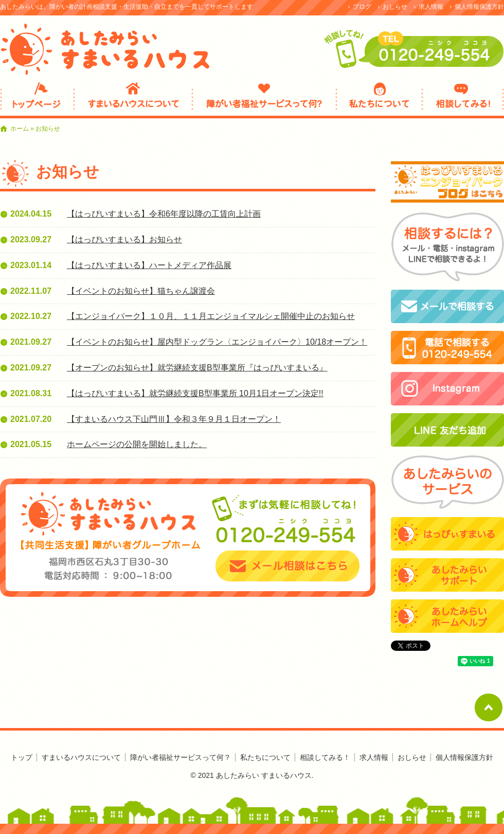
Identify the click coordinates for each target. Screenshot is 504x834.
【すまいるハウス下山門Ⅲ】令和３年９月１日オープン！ (174, 419)
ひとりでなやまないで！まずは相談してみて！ (37, 99)
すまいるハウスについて (133, 99)
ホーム (20, 129)
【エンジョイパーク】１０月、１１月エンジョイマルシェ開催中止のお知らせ (211, 316)
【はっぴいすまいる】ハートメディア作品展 (149, 265)
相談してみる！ (463, 99)
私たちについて (379, 99)
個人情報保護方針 (479, 7)
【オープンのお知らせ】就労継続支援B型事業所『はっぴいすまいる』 (197, 368)
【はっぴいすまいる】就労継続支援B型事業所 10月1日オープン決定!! (195, 393)
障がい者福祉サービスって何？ (264, 99)
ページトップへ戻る (489, 707)
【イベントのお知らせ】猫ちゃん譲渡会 (141, 291)
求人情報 (431, 7)
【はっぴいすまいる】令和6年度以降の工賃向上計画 (164, 214)
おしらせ (395, 7)
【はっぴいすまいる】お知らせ (124, 239)
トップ (22, 757)
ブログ (362, 7)
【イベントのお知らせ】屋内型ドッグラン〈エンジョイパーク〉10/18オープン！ (217, 342)
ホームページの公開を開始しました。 (137, 444)
